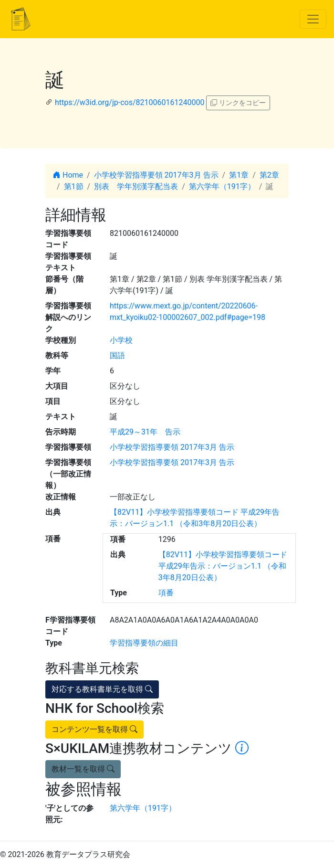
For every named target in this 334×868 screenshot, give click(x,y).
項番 (166, 593)
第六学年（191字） (222, 186)
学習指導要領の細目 (144, 643)
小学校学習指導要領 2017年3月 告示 (156, 175)
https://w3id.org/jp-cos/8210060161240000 (130, 102)
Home (68, 175)
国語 (117, 355)
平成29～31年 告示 (145, 432)
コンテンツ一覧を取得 (94, 729)
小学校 (121, 340)
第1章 (239, 175)
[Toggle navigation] (313, 19)
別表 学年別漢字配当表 (136, 186)
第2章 (269, 175)
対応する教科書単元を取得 (102, 689)
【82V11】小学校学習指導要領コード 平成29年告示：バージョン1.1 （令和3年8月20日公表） (223, 566)
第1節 (74, 186)
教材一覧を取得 (83, 769)
